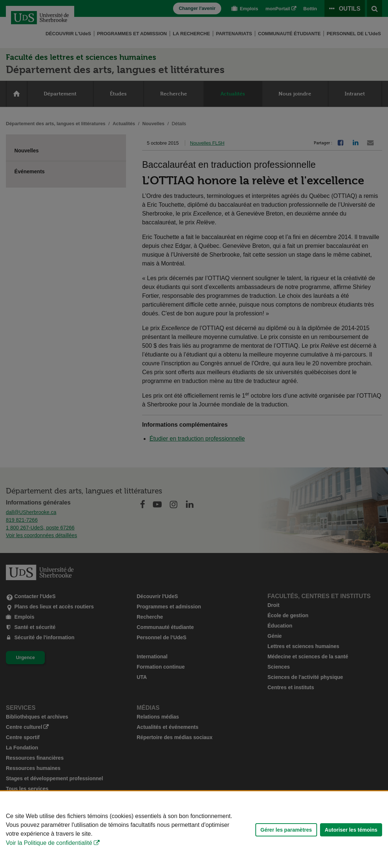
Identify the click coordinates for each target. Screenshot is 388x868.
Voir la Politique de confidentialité (49, 843)
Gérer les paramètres (286, 830)
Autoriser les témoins (351, 830)
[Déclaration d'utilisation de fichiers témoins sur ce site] (194, 830)
